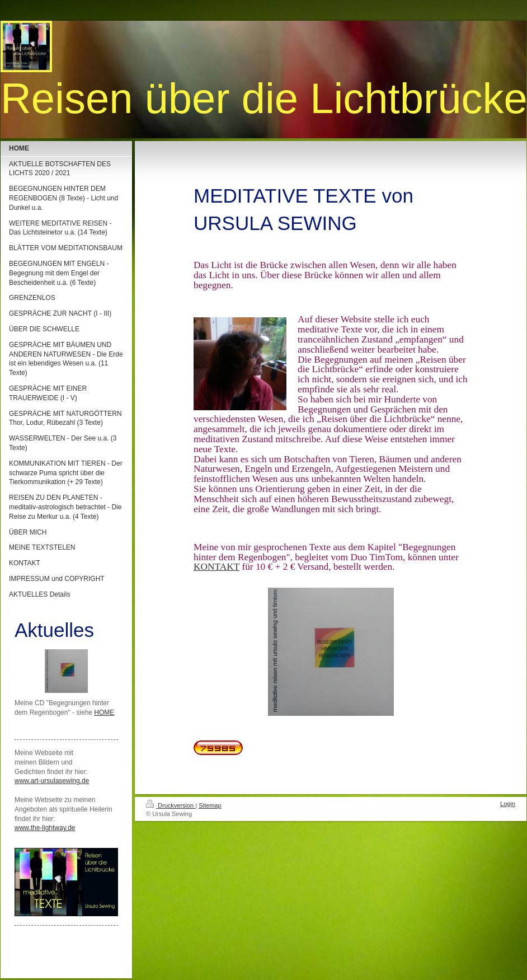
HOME (104, 712)
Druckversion (171, 805)
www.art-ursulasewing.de (52, 781)
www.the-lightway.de (45, 828)
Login (508, 804)
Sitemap (210, 805)
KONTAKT (217, 567)
